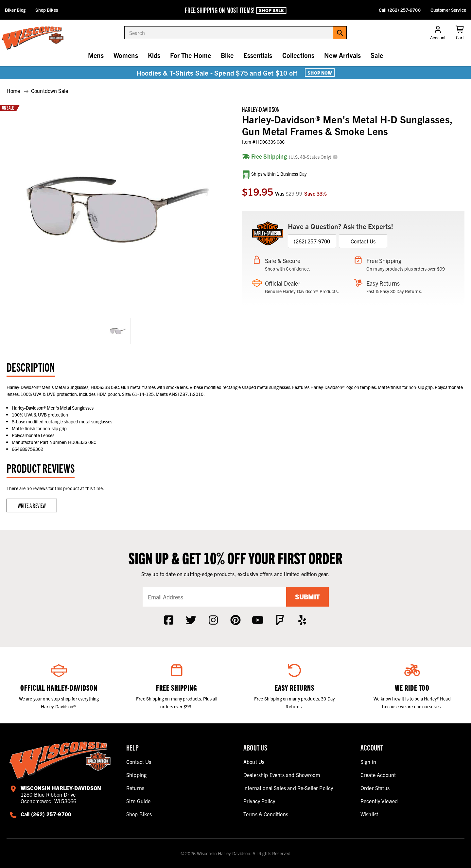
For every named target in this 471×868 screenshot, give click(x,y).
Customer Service (448, 10)
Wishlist (369, 814)
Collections (298, 55)
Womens (126, 55)
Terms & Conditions (266, 814)
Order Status (375, 788)
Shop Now (320, 73)
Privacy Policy (259, 801)
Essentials (258, 55)
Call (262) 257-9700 (400, 10)
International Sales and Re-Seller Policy (288, 788)
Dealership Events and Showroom (282, 775)
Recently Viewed (379, 801)
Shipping (136, 775)
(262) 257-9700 (312, 241)
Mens (96, 55)
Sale (377, 55)
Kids (154, 55)
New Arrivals (342, 55)
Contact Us (363, 241)
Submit (307, 597)
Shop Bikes (46, 10)
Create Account (378, 775)
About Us (254, 762)
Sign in (368, 762)
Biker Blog (15, 10)
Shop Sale (271, 10)
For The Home (191, 55)
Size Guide (139, 801)
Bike (227, 55)
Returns (135, 788)
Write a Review (32, 505)
